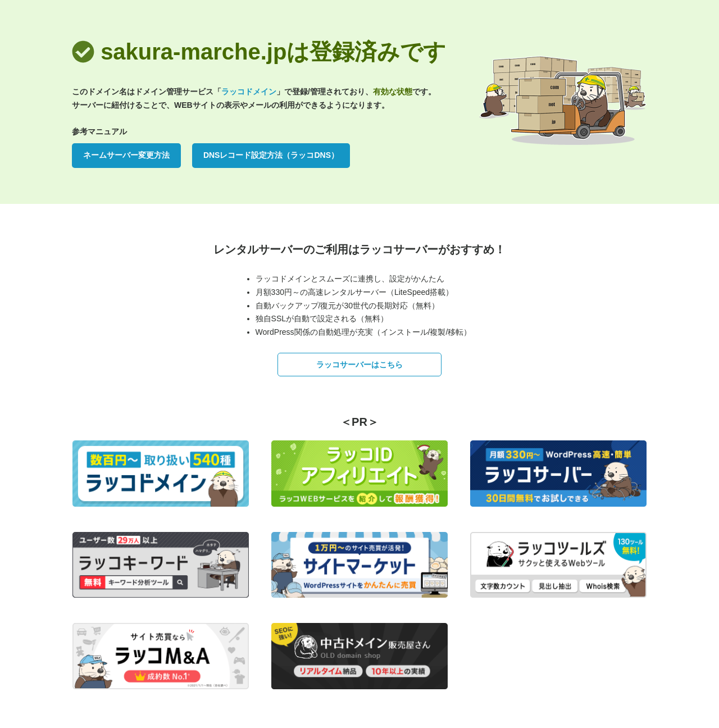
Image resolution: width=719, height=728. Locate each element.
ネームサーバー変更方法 (126, 155)
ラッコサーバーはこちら (359, 365)
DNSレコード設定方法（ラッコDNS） (271, 155)
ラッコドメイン (249, 92)
